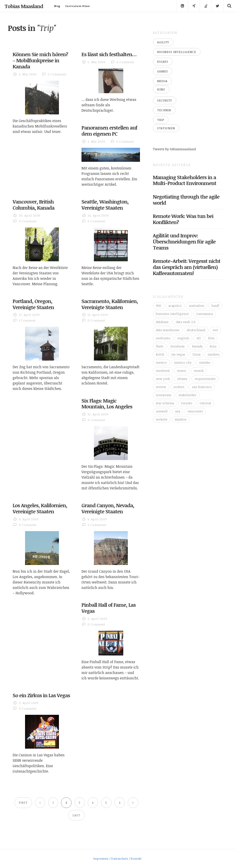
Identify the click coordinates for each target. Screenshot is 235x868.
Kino (161, 89)
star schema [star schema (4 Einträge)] (165, 403)
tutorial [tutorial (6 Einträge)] (205, 403)
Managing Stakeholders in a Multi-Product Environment (185, 180)
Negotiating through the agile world (186, 200)
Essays (163, 62)
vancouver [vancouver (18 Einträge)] (195, 411)
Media (162, 81)
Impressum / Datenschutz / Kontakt (117, 859)
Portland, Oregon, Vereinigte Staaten (33, 304)
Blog (57, 6)
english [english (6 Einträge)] (183, 338)
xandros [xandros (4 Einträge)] (181, 419)
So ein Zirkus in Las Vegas (41, 695)
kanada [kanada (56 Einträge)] (197, 346)
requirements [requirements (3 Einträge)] (205, 379)
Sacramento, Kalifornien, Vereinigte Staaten (110, 304)
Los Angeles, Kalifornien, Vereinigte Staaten (40, 508)
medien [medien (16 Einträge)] (214, 354)
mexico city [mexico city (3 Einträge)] (183, 362)
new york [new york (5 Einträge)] (163, 379)
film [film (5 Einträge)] (211, 338)
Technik (164, 110)
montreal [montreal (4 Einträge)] (163, 371)
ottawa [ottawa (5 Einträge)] (182, 379)
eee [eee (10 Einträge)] (215, 330)
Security (165, 100)
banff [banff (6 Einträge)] (215, 306)
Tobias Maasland (24, 6)
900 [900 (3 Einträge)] (158, 306)
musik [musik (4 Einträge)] (199, 371)
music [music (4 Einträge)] (182, 371)
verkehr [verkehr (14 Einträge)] (162, 419)
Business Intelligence (177, 52)
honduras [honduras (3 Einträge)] (178, 346)
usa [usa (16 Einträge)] (178, 411)
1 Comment (27, 320)
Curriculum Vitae (78, 6)
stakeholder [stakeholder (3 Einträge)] (187, 395)
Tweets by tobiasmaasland (174, 149)
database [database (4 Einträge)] (162, 322)
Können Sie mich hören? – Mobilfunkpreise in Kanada (40, 60)
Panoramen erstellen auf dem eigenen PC (109, 131)
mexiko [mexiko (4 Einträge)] (205, 362)
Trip (161, 120)
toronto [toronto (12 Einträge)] (187, 403)
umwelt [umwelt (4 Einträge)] (162, 411)
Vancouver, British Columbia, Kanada (34, 205)
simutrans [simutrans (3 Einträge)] (164, 395)
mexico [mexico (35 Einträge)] (161, 362)
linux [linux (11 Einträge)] (197, 354)
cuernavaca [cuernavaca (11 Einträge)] (205, 314)
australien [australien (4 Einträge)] (197, 306)
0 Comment (125, 62)
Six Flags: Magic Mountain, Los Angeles (107, 404)
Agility (163, 42)
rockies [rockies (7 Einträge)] (179, 387)
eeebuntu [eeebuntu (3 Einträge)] (163, 338)
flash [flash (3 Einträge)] (159, 346)
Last (76, 815)
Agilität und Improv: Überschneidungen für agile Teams (184, 241)
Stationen (166, 128)
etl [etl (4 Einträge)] (199, 338)
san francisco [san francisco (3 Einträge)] (202, 387)
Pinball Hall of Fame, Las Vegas (109, 608)
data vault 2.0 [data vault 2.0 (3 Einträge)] (186, 322)
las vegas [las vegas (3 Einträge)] (178, 354)
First (23, 803)
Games (163, 71)
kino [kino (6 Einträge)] (213, 346)
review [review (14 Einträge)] (161, 387)
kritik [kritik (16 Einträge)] (160, 354)
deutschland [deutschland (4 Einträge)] (196, 330)
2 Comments (57, 74)
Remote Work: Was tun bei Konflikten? (183, 219)
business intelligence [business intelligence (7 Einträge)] (172, 314)
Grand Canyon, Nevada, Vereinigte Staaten (108, 508)
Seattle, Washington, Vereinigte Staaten (105, 205)
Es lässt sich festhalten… (109, 54)
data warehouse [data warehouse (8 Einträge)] (168, 330)
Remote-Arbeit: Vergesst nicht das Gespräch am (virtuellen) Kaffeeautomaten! (187, 267)
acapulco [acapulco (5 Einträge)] (175, 306)
